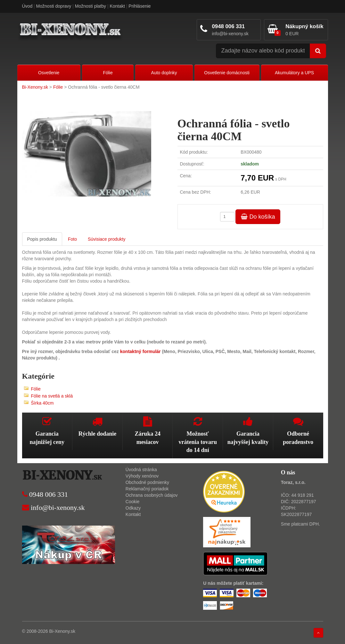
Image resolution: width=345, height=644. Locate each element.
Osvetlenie (49, 73)
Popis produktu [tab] (42, 239)
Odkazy (133, 508)
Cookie (133, 502)
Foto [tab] (72, 239)
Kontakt (117, 6)
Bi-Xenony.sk (35, 87)
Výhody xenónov (142, 476)
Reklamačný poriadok (147, 489)
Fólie (108, 73)
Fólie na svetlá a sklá (52, 396)
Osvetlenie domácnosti (227, 73)
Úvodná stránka (141, 470)
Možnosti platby (90, 6)
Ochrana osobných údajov (152, 495)
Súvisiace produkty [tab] (107, 239)
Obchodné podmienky (147, 482)
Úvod (27, 6)
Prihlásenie (140, 6)
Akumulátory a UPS (294, 73)
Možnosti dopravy (54, 6)
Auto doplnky (164, 73)
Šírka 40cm (42, 403)
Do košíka (258, 217)
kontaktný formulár (140, 351)
